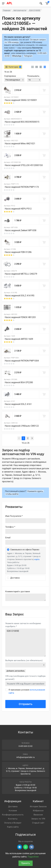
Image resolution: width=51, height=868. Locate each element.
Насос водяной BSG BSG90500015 (22, 122)
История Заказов (38, 807)
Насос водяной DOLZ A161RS (20, 296)
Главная (7, 10)
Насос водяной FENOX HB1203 (20, 317)
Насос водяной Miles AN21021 (20, 144)
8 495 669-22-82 (26, 746)
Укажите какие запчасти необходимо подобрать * (23, 625)
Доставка (13, 807)
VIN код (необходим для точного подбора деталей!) (25, 678)
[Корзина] (47, 3)
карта (37, 559)
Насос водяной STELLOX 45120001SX (24, 165)
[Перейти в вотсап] (26, 847)
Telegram (28, 56)
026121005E (26, 643)
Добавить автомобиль (16, 671)
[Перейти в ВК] (32, 847)
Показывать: (33, 76)
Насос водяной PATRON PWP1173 (22, 187)
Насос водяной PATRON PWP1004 (22, 361)
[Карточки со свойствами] (37, 67)
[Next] (32, 438)
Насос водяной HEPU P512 (18, 209)
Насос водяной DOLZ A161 (18, 404)
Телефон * (10, 527)
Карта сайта (13, 827)
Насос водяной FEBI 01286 (18, 252)
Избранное (38, 811)
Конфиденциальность (13, 815)
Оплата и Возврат (13, 823)
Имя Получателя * (14, 516)
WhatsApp (17, 56)
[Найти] (41, 3)
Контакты (13, 819)
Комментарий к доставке (18, 592)
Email (8, 538)
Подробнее (33, 857)
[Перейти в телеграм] (20, 847)
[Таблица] (45, 67)
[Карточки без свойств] (33, 67)
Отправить (26, 704)
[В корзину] (44, 90)
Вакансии (38, 815)
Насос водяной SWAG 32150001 (21, 100)
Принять (26, 863)
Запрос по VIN (38, 819)
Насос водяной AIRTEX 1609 (19, 339)
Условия (13, 811)
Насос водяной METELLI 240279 (21, 274)
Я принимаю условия (27, 691)
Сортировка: (10, 76)
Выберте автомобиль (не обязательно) (24, 660)
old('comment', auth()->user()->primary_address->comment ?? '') (26, 597)
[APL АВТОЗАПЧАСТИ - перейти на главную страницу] (22, 3)
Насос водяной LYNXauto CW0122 (22, 426)
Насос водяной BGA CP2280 (19, 382)
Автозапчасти (20, 10)
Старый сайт (38, 823)
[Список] (41, 67)
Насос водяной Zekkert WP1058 (21, 230)
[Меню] (3, 3)
